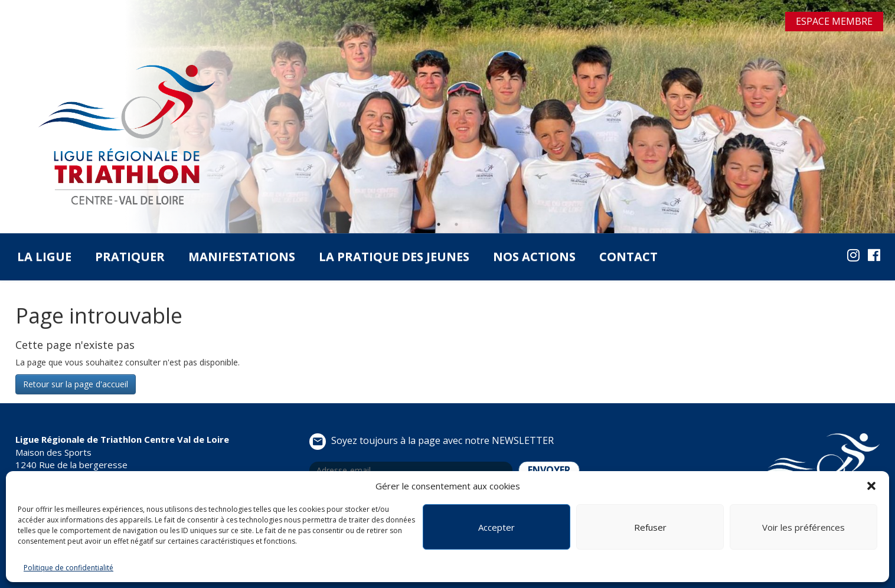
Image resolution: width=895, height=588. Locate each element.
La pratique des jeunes (394, 257)
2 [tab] (456, 224)
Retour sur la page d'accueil (76, 384)
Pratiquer (130, 257)
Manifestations (242, 257)
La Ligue (44, 257)
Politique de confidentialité (68, 568)
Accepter (497, 527)
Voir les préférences (803, 527)
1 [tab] (439, 224)
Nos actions (534, 257)
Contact (628, 257)
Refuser (650, 527)
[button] (871, 486)
